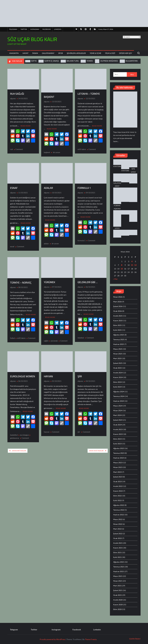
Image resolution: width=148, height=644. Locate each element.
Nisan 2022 (118, 524)
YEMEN (90, 61)
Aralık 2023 (118, 429)
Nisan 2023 (118, 467)
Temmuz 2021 (119, 567)
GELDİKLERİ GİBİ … (88, 280)
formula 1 (81, 239)
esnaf (12, 245)
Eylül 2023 (117, 444)
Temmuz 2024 (119, 396)
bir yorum (56, 151)
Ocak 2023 (118, 481)
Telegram (13, 29)
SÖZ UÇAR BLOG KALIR (32, 39)
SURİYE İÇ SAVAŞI (52, 61)
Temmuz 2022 (119, 510)
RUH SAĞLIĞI (17, 94)
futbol (13, 335)
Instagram (35, 29)
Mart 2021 (117, 586)
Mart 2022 (117, 529)
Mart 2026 (117, 302)
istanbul (81, 335)
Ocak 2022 (118, 538)
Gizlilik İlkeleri (135, 639)
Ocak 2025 (118, 368)
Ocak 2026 (118, 311)
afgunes (13, 99)
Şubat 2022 (118, 534)
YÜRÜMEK (49, 280)
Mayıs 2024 (118, 406)
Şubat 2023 (118, 477)
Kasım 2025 (118, 321)
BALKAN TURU (73, 61)
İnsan (35, 53)
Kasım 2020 (118, 605)
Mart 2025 (117, 358)
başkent (47, 151)
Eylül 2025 (117, 330)
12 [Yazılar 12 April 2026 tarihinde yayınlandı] (135, 265)
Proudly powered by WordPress (52, 639)
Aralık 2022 (118, 486)
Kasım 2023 (118, 434)
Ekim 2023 (117, 439)
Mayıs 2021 (118, 576)
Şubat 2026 (118, 306)
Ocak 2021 (118, 595)
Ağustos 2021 (119, 562)
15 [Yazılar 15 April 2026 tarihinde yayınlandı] (122, 269)
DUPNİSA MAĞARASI (109, 61)
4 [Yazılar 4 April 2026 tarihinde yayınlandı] (132, 261)
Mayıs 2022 (118, 519)
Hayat (25, 53)
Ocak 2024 (118, 425)
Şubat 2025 (118, 363)
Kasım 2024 (118, 377)
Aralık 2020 (118, 600)
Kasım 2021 (118, 548)
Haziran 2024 (119, 401)
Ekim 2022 (117, 496)
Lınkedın (58, 29)
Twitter (24, 29)
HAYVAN (48, 374)
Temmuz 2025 (119, 339)
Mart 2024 (117, 415)
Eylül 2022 (117, 500)
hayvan (47, 428)
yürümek (54, 338)
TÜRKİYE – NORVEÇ (21, 281)
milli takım (82, 148)
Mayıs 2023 (118, 463)
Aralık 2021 (118, 543)
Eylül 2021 (117, 557)
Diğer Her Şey (126, 53)
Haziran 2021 (119, 571)
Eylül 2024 (117, 387)
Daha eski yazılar (19, 447)
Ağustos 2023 (119, 448)
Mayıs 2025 (118, 349)
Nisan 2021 (118, 581)
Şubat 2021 (118, 590)
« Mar (115, 279)
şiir (79, 428)
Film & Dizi (110, 53)
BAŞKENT (49, 97)
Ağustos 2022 (119, 505)
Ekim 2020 (117, 609)
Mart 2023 (117, 472)
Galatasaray (48, 53)
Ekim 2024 (117, 382)
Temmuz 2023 (119, 453)
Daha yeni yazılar (96, 447)
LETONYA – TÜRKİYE (89, 94)
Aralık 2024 (118, 373)
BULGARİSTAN (132, 61)
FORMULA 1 (84, 187)
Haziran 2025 (119, 344)
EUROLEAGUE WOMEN (23, 374)
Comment (19, 148)
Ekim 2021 (117, 552)
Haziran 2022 (119, 515)
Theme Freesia (91, 639)
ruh (12, 148)
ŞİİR (80, 374)
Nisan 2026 (118, 297)
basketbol (14, 431)
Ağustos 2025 (119, 335)
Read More (26, 125)
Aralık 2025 (118, 316)
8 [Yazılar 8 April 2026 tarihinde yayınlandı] (122, 265)
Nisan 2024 (118, 410)
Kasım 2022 (118, 491)
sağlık (46, 338)
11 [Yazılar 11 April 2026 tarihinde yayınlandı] (132, 265)
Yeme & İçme (95, 53)
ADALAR (48, 187)
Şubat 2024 (118, 420)
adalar (46, 242)
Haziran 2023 (119, 458)
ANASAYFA (14, 53)
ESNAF (14, 187)
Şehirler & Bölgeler (76, 53)
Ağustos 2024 (119, 392)
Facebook (47, 29)
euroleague (24, 431)
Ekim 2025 (117, 325)
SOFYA (34, 61)
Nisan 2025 (118, 354)
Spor (61, 53)
